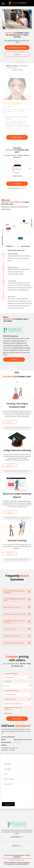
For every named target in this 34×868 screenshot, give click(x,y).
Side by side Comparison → (17, 250)
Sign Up (14, 359)
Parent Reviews (23, 66)
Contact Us (8, 804)
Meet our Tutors (12, 66)
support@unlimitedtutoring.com (23, 740)
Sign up (17, 54)
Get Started (17, 184)
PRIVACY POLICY (21, 859)
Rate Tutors (12, 297)
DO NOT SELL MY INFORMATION (21, 859)
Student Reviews (17, 70)
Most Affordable (13, 254)
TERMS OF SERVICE (8, 859)
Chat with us (23, 188)
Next (29, 169)
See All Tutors (17, 137)
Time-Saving (12, 281)
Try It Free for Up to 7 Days (17, 48)
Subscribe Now (17, 719)
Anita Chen (7, 107)
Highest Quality (13, 267)
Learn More (10, 422)
